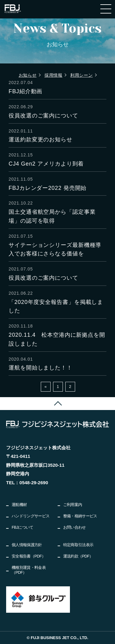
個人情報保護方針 (27, 545)
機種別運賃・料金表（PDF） (29, 570)
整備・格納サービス (80, 516)
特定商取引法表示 (78, 545)
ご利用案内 (73, 505)
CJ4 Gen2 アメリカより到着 (46, 164)
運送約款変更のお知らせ (40, 140)
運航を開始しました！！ (40, 368)
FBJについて (23, 527)
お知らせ (28, 75)
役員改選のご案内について (43, 116)
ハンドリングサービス (31, 516)
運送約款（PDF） (78, 556)
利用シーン (81, 75)
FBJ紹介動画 (25, 91)
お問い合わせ (75, 527)
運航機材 (19, 505)
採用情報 (54, 75)
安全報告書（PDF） (29, 556)
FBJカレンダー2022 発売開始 (48, 188)
